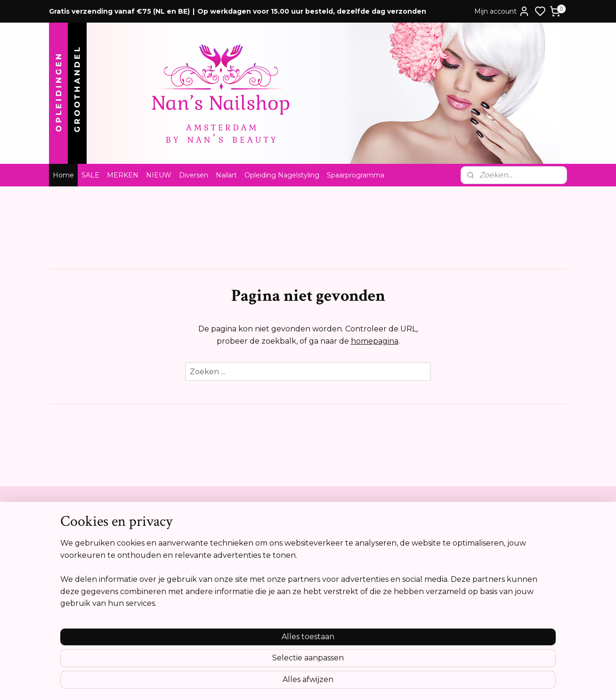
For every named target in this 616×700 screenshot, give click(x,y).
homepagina (375, 341)
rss (358, 683)
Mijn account (502, 11)
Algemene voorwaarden (91, 538)
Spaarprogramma (356, 175)
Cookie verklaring (81, 577)
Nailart (226, 175)
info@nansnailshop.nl (293, 587)
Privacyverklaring (80, 567)
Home (63, 175)
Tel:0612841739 (283, 567)
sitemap (341, 683)
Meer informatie (496, 641)
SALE (90, 175)
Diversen (194, 175)
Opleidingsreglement (87, 587)
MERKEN (123, 175)
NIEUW (159, 175)
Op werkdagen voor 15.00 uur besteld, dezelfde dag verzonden (312, 11)
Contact (66, 528)
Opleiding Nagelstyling (282, 175)
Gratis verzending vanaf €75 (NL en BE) (119, 11)
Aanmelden (498, 570)
